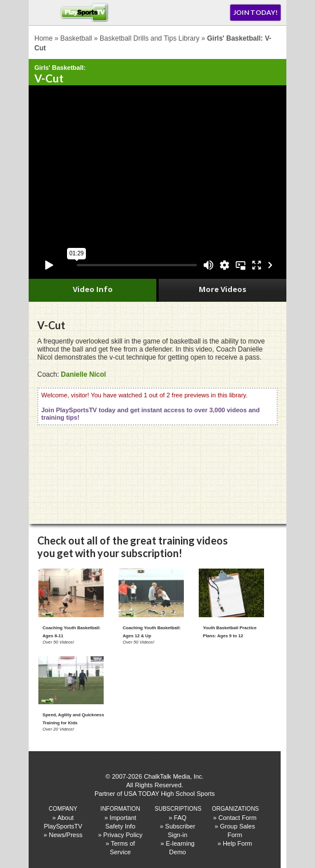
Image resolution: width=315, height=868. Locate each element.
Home (44, 38)
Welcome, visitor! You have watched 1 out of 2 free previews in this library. (150, 406)
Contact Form (237, 818)
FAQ (180, 818)
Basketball (76, 38)
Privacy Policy (123, 835)
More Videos (223, 289)
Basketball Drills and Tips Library (149, 38)
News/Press (66, 835)
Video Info (93, 289)
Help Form (237, 843)
